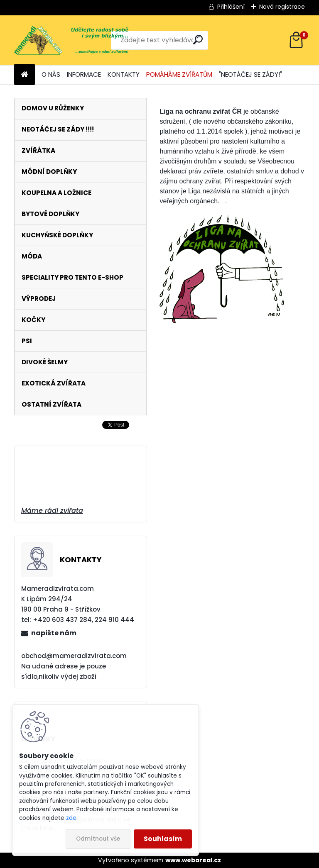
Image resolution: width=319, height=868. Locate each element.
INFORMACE (84, 74)
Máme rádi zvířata (52, 511)
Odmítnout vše (98, 839)
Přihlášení (231, 7)
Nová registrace (282, 7)
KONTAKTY (124, 74)
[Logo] (71, 40)
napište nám (54, 633)
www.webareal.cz (193, 860)
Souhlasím (163, 839)
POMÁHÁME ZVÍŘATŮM (179, 74)
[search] (198, 40)
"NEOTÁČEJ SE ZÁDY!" (250, 74)
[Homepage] (25, 75)
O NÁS (51, 74)
